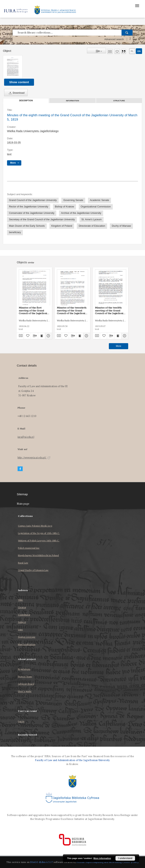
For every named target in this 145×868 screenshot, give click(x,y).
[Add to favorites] (117, 51)
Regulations (24, 669)
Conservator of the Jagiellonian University (32, 213)
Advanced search (114, 39)
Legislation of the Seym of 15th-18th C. (39, 533)
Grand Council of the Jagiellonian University (33, 200)
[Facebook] (20, 469)
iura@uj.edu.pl (26, 437)
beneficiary (15, 232)
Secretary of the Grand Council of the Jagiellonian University (42, 219)
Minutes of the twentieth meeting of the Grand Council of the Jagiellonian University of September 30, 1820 (72, 310)
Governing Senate (73, 200)
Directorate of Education (92, 226)
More (119, 346)
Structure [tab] (119, 101)
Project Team (25, 676)
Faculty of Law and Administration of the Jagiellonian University (72, 760)
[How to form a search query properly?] (130, 39)
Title (21, 600)
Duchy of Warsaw (121, 226)
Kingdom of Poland (62, 226)
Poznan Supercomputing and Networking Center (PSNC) (108, 862)
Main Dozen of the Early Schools (27, 226)
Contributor (24, 615)
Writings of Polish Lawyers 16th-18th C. (39, 541)
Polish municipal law (29, 548)
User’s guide (25, 691)
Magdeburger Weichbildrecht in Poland (38, 555)
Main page (23, 504)
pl (132, 51)
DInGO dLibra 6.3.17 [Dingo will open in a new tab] (42, 862)
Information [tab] (73, 101)
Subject (22, 622)
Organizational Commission (96, 207)
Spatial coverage (27, 637)
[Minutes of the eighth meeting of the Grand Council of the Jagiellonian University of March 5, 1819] (13, 67)
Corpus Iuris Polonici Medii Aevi (35, 526)
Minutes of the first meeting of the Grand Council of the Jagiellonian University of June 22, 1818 (34, 310)
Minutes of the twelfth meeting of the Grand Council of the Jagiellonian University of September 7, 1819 (111, 310)
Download (16, 93)
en (139, 51)
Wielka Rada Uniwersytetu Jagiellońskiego (33, 131)
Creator (22, 607)
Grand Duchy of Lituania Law (33, 570)
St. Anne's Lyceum (92, 219)
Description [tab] (26, 101)
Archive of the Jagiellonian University (81, 213)
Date (20, 630)
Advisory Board (26, 684)
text (9, 154)
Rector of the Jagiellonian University (29, 207)
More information (102, 858)
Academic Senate (100, 200)
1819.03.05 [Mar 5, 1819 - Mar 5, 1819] (14, 143)
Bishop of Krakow (64, 207)
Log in (21, 721)
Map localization (27, 644)
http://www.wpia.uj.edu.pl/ (34, 458)
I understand (125, 858)
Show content (19, 82)
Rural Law (23, 563)
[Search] (127, 33)
